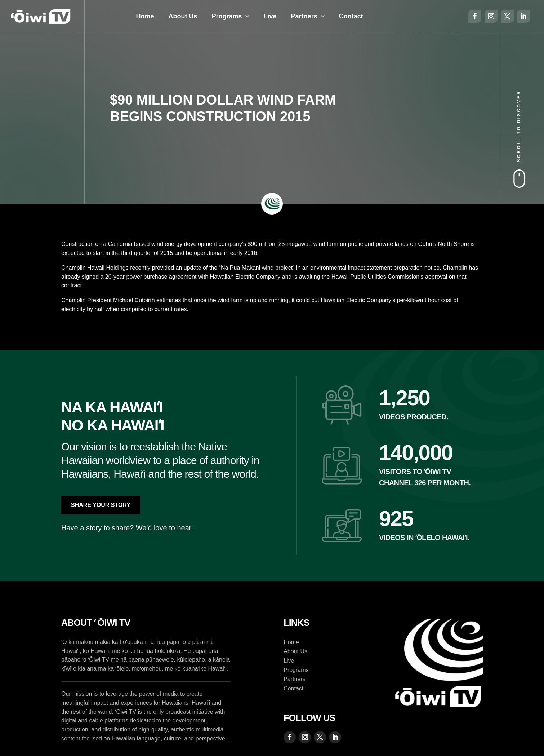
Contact (351, 16)
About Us (183, 16)
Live (270, 16)
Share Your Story (101, 505)
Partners (304, 16)
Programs (227, 16)
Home (145, 16)
